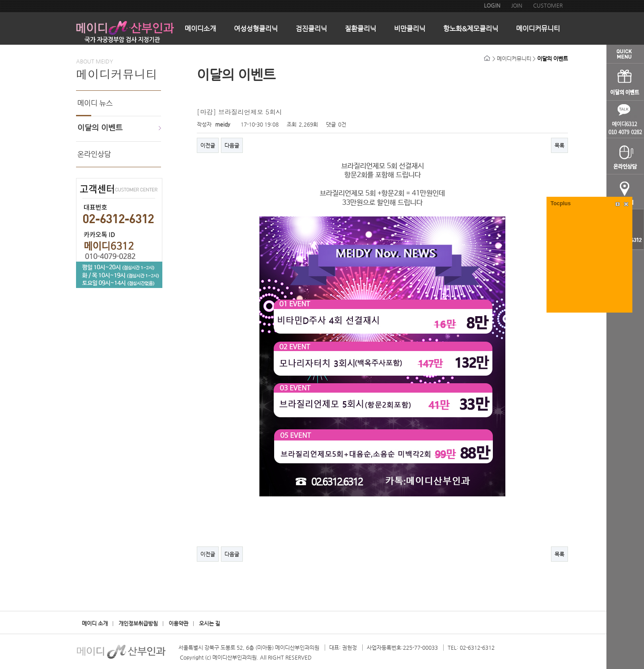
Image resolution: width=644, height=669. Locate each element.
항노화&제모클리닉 (471, 28)
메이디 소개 (95, 623)
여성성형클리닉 (256, 28)
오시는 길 (210, 623)
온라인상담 (94, 154)
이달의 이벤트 (100, 127)
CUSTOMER (548, 5)
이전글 (208, 145)
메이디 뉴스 (95, 103)
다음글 (232, 145)
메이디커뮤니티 (538, 28)
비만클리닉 (410, 28)
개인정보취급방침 (138, 623)
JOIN (517, 5)
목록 (559, 145)
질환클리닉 (360, 28)
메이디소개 (200, 28)
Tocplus (561, 203)
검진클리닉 (311, 28)
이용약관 (178, 623)
